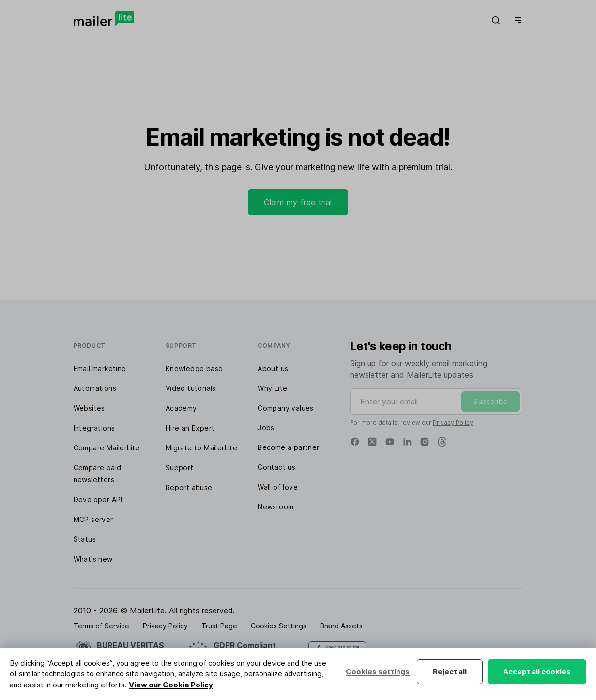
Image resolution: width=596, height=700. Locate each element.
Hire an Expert (190, 428)
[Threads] (442, 442)
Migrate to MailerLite (201, 448)
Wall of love (278, 487)
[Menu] (516, 20)
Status (85, 539)
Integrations (94, 428)
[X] (372, 442)
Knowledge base (194, 368)
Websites (89, 408)
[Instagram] (425, 442)
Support (180, 468)
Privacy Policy (453, 423)
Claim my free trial (298, 202)
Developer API (98, 499)
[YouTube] (390, 442)
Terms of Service (101, 626)
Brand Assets (341, 626)
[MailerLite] (104, 18)
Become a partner (288, 447)
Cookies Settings (279, 626)
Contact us (276, 467)
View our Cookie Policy (171, 685)
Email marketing (100, 368)
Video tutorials (191, 388)
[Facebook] (355, 442)
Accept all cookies (537, 672)
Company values (286, 408)
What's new (93, 559)
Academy (181, 408)
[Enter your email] (436, 402)
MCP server (93, 519)
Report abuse (189, 487)
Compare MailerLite (107, 448)
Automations (95, 388)
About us (273, 368)
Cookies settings (378, 672)
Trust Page (219, 626)
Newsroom (275, 507)
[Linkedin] (407, 442)
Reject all (450, 672)
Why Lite (272, 388)
